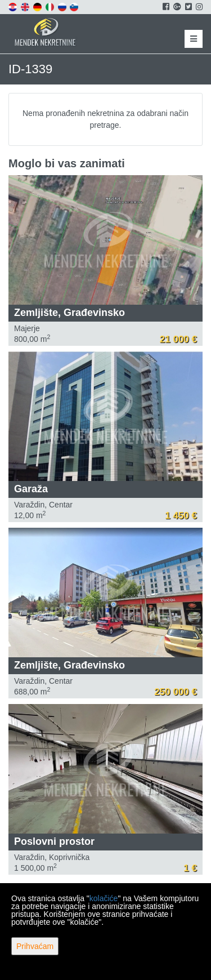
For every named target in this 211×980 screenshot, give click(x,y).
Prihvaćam (35, 946)
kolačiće (104, 898)
